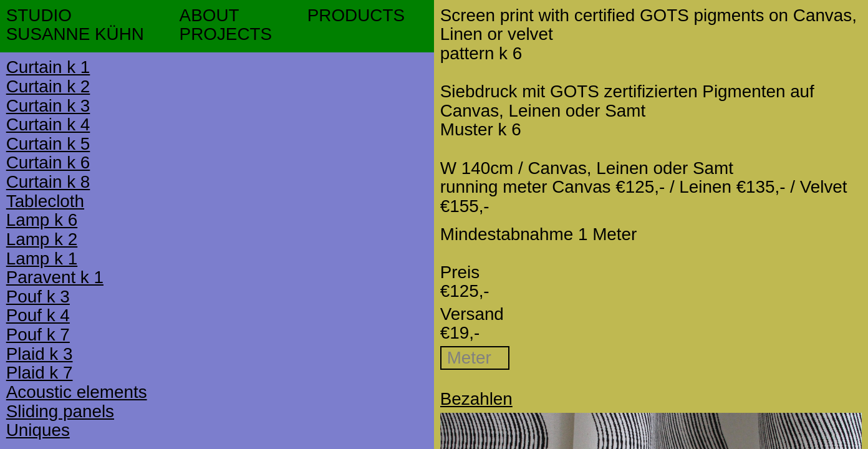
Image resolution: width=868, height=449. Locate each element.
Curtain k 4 (48, 124)
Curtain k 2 (48, 86)
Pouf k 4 (38, 315)
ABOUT (210, 15)
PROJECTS (226, 34)
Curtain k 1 (48, 67)
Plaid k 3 (40, 354)
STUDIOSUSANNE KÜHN (75, 25)
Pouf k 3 (38, 297)
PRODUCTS (356, 15)
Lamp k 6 (42, 220)
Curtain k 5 (48, 144)
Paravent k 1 (55, 277)
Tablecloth (45, 201)
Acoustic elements (77, 392)
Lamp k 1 (42, 258)
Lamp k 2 (42, 239)
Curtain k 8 (48, 182)
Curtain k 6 (48, 162)
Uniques (38, 430)
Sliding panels (60, 411)
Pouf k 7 (38, 335)
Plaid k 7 (40, 373)
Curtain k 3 (48, 106)
